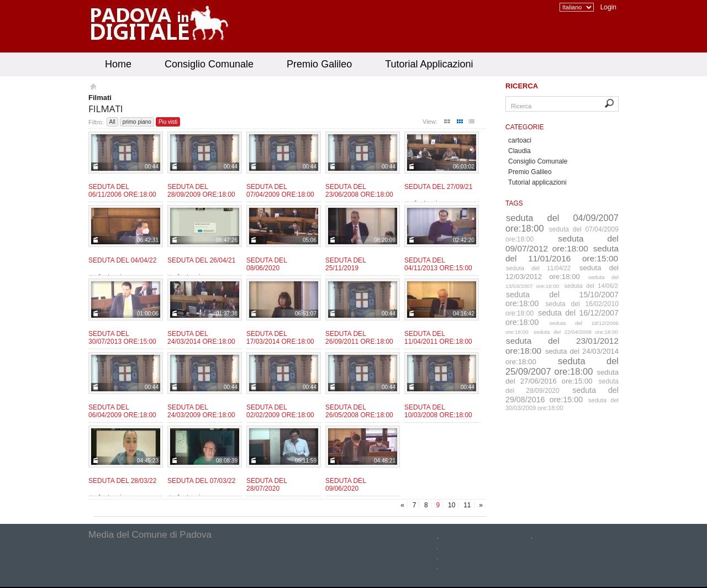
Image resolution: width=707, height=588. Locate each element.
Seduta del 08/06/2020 (267, 264)
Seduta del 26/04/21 (201, 260)
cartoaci (520, 140)
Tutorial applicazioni (537, 182)
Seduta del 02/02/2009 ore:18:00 (280, 411)
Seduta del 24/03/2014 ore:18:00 (201, 338)
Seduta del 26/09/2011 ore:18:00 (359, 338)
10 (452, 505)
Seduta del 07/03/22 (201, 481)
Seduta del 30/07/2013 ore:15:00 (122, 338)
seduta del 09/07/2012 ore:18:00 (562, 243)
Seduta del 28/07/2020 (267, 485)
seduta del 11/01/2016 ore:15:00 (562, 253)
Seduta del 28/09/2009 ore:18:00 (201, 191)
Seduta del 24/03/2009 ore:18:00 (201, 411)
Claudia (519, 151)
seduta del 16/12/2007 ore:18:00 (562, 317)
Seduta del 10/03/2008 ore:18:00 (438, 411)
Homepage (93, 88)
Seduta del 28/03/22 (122, 481)
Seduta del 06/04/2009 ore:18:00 (122, 411)
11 (467, 505)
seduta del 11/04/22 (538, 268)
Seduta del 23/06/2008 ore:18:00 (359, 191)
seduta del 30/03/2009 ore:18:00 (562, 404)
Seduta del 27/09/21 (438, 187)
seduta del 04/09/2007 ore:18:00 (562, 223)
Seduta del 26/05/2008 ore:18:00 (359, 411)
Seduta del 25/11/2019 (345, 264)
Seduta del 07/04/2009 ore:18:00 (280, 191)
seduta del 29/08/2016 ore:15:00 (562, 395)
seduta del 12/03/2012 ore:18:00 (562, 272)
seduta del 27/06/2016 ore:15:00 (562, 377)
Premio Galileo (319, 64)
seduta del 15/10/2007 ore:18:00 (562, 299)
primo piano (137, 122)
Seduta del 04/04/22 (122, 260)
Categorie (525, 127)
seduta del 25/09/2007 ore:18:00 (562, 366)
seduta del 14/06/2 (592, 286)
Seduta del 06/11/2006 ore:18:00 (122, 191)
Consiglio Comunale (209, 64)
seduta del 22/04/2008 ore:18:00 (576, 332)
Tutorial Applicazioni (429, 64)
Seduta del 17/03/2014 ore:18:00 (280, 338)
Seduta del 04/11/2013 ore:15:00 (438, 264)
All (112, 122)
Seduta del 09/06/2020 (345, 485)
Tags (514, 203)
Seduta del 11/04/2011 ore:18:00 (438, 338)
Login (608, 7)
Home (118, 64)
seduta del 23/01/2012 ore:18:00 (562, 346)
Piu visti (168, 122)
